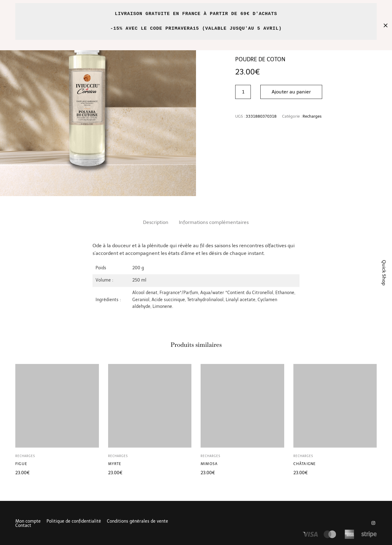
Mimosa (209, 464)
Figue (21, 464)
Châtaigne (305, 464)
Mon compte (28, 521)
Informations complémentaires (214, 222)
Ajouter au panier (291, 92)
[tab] (156, 222)
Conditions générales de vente (138, 521)
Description (156, 222)
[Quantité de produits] (243, 92)
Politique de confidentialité (74, 521)
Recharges (312, 116)
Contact (23, 526)
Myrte (115, 464)
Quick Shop (384, 272)
